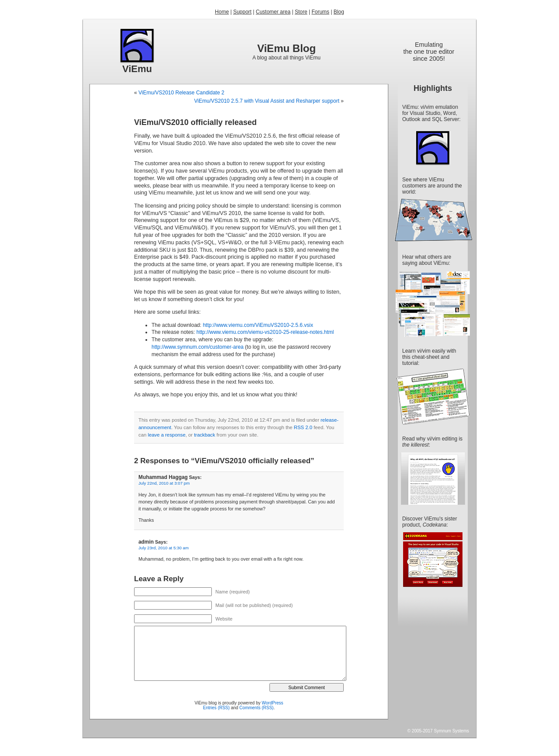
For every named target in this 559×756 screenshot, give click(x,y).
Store (301, 12)
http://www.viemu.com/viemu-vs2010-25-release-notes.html (265, 332)
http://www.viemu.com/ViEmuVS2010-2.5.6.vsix (258, 325)
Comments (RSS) (256, 708)
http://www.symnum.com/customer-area (198, 347)
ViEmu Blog (286, 48)
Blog (339, 12)
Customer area (273, 12)
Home (222, 12)
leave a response (166, 435)
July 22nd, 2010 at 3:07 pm (164, 483)
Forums (320, 12)
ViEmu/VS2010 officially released (195, 122)
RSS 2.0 (303, 427)
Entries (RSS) (216, 708)
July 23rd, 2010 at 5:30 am (164, 548)
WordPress (272, 703)
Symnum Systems (451, 731)
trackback (204, 435)
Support (242, 12)
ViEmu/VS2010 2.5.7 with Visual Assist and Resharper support (267, 101)
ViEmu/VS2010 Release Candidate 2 (181, 93)
